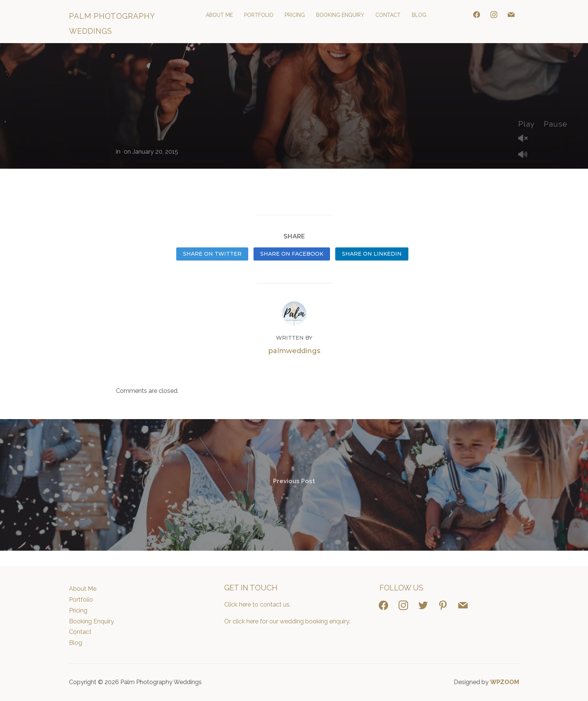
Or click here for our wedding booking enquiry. (287, 621)
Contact (388, 15)
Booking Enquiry (340, 15)
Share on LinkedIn (372, 254)
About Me (219, 15)
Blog (419, 15)
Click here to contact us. (257, 604)
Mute (526, 155)
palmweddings (294, 351)
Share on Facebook (292, 254)
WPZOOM (505, 682)
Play (526, 124)
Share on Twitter (212, 254)
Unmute (526, 139)
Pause (556, 124)
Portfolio (259, 15)
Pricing (295, 15)
